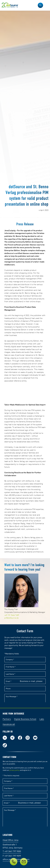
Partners (7, 719)
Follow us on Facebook (20, 738)
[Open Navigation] (46, 5)
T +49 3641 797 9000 (12, 852)
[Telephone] (14, 862)
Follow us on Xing (12, 738)
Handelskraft (9, 725)
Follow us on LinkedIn (5, 738)
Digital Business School (25, 719)
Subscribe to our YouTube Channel (35, 738)
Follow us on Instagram (28, 738)
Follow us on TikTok (5, 745)
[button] (40, 5)
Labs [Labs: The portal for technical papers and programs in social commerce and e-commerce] (42, 719)
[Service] (25, 862)
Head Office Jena (10, 840)
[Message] (24, 862)
